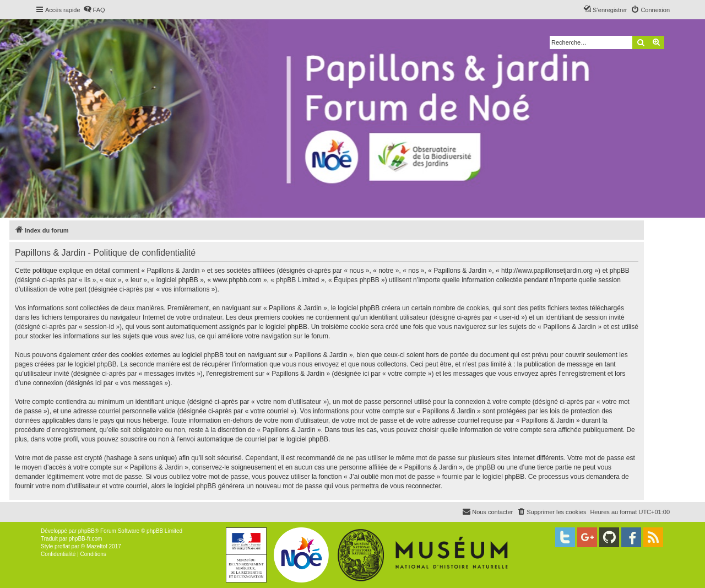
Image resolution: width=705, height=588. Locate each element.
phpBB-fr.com (86, 539)
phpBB (86, 531)
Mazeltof (97, 546)
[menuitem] (94, 10)
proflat (62, 546)
